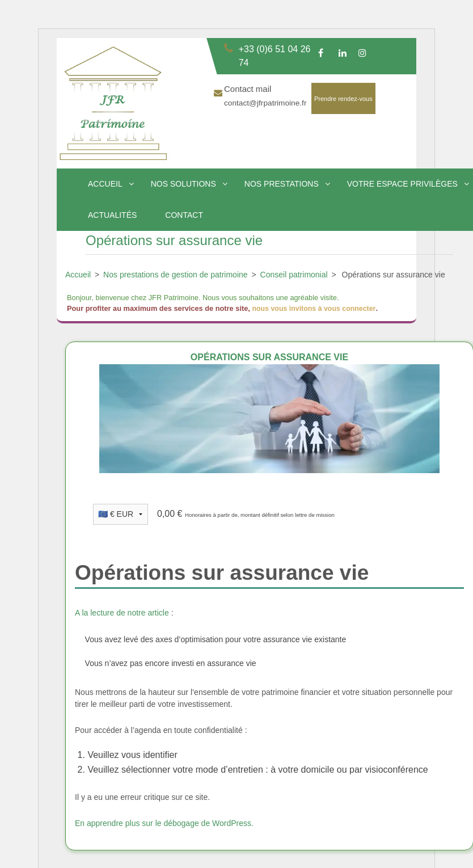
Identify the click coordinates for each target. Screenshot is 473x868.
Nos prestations (282, 184)
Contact (184, 215)
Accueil (105, 184)
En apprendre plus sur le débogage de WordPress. (164, 823)
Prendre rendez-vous (343, 99)
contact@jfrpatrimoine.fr (266, 103)
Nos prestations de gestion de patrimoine (175, 275)
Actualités (112, 215)
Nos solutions (183, 184)
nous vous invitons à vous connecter (316, 308)
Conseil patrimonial (294, 275)
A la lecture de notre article (122, 613)
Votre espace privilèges (402, 184)
